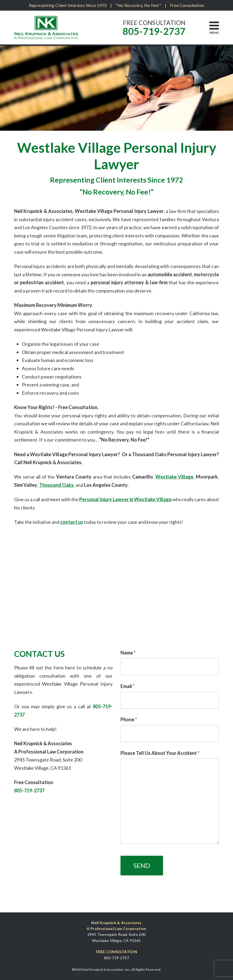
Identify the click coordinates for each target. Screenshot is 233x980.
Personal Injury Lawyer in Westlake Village (125, 499)
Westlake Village (174, 477)
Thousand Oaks (56, 485)
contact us (72, 522)
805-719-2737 (154, 31)
